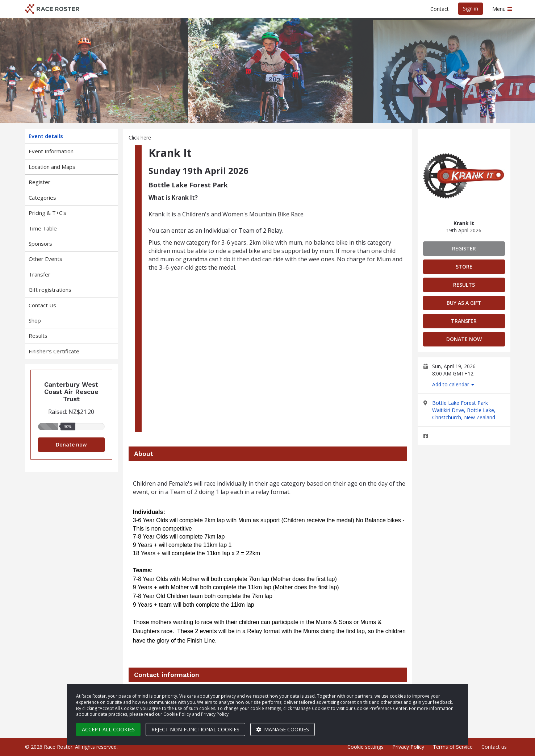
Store (464, 267)
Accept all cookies (108, 729)
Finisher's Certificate (54, 351)
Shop (35, 320)
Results (38, 336)
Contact (440, 9)
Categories (42, 198)
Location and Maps (52, 167)
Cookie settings (365, 747)
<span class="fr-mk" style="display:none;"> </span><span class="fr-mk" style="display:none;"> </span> (277, 348)
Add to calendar (453, 384)
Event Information (51, 151)
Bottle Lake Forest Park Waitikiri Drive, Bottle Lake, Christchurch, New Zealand (464, 410)
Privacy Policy (408, 747)
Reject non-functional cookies (195, 729)
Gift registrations (50, 290)
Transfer (39, 274)
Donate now (71, 445)
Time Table (43, 228)
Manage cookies (283, 729)
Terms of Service (453, 747)
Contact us (494, 747)
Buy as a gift (464, 303)
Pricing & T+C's (47, 213)
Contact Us (42, 305)
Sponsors (40, 244)
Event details (46, 136)
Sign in (471, 9)
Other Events (45, 259)
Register (39, 182)
